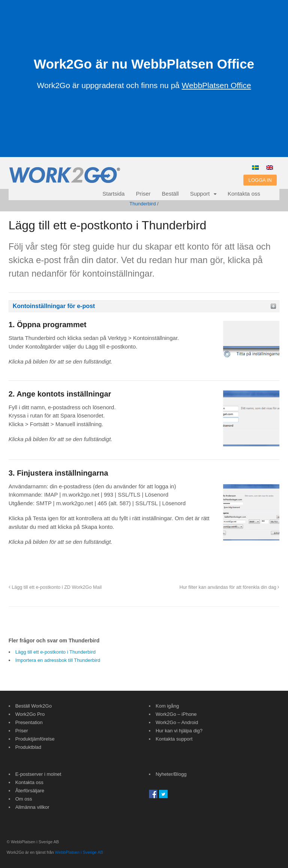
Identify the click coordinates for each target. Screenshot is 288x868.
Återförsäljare (30, 791)
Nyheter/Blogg (171, 774)
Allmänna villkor (32, 807)
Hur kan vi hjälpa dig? (179, 731)
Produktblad (28, 747)
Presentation (29, 722)
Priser (143, 194)
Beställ (170, 194)
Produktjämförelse (35, 739)
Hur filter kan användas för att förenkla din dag (230, 587)
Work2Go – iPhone (176, 714)
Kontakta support (174, 739)
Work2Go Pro (30, 714)
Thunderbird (142, 204)
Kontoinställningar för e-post (54, 306)
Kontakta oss (244, 194)
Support (200, 194)
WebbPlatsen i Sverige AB (79, 852)
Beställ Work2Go (34, 706)
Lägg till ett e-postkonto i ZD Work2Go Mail (55, 587)
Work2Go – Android (177, 722)
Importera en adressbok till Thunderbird (58, 660)
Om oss (24, 799)
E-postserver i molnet (38, 774)
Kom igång (167, 706)
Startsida (113, 194)
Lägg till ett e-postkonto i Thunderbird (55, 652)
